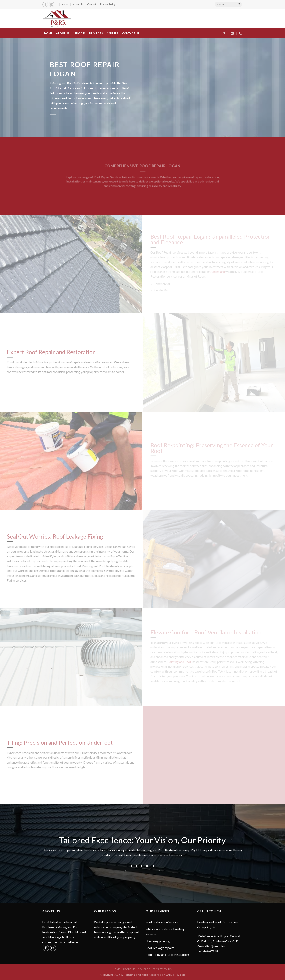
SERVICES (79, 33)
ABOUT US (63, 33)
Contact (92, 4)
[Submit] (239, 5)
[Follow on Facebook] (45, 4)
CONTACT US (131, 33)
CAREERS (113, 33)
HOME (48, 33)
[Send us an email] (52, 4)
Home (65, 4)
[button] (220, 937)
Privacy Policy (108, 4)
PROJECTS (96, 33)
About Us (78, 4)
